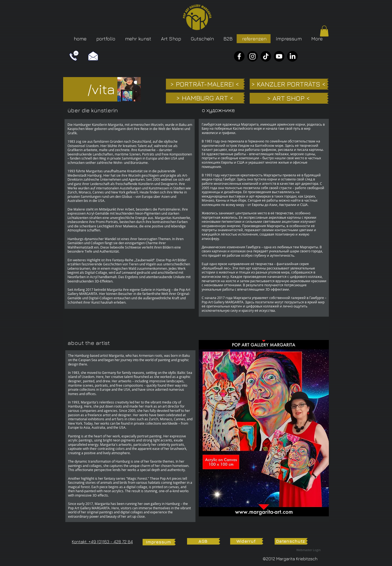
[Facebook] (239, 56)
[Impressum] (158, 542)
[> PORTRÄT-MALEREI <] (205, 84)
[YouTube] (279, 56)
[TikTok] (266, 56)
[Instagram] (253, 56)
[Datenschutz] (290, 541)
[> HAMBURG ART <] (205, 98)
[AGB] (203, 541)
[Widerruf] (246, 541)
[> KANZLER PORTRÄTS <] (288, 84)
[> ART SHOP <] (288, 98)
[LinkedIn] (292, 56)
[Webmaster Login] (309, 550)
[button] (324, 31)
